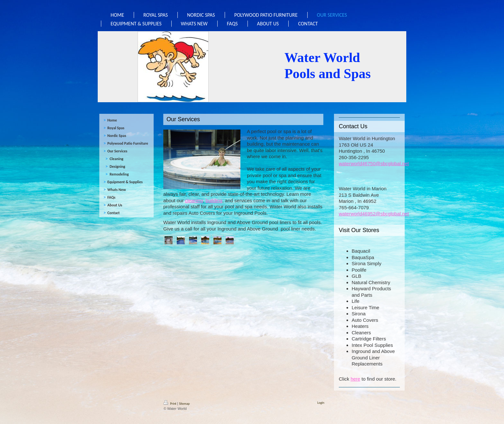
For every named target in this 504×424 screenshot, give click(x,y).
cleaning (194, 200)
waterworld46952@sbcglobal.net (374, 214)
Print (170, 404)
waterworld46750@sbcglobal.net (374, 163)
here (355, 379)
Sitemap (184, 404)
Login (321, 403)
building (214, 200)
